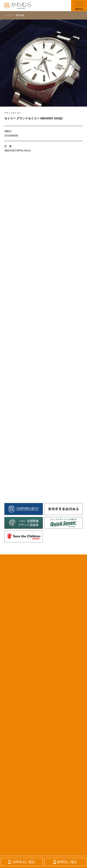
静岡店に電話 (65, 862)
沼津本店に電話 (22, 862)
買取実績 (20, 15)
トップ (7, 15)
